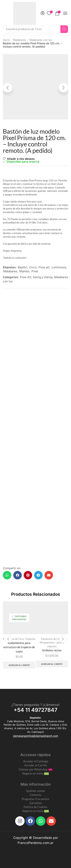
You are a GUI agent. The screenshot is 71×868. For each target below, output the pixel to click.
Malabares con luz (41, 40)
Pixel (35, 271)
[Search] (64, 29)
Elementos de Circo (52, 639)
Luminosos (59, 267)
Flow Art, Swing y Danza (36, 277)
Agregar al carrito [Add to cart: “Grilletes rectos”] (52, 664)
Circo (33, 267)
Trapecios (30, 639)
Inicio (6, 40)
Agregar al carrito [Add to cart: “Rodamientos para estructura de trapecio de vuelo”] (19, 665)
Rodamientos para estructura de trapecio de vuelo (19, 647)
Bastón (22, 267)
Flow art (44, 267)
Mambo (24, 271)
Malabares (19, 40)
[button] (43, 13)
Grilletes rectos (52, 650)
